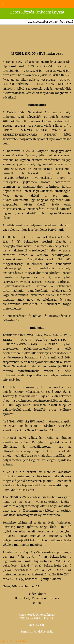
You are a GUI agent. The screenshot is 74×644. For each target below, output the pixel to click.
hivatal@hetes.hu (42, 631)
